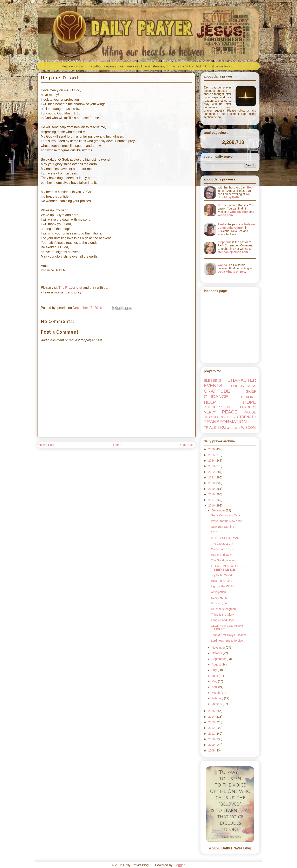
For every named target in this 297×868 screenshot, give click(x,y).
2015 (212, 711)
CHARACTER (242, 380)
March (216, 693)
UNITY (237, 428)
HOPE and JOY (221, 555)
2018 (212, 494)
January (217, 704)
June (215, 676)
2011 (212, 734)
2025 (212, 455)
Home (117, 445)
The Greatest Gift (222, 544)
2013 (212, 722)
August (216, 664)
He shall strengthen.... (225, 609)
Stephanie (225, 242)
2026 (212, 449)
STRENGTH (247, 417)
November (219, 648)
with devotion (239, 212)
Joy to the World (221, 575)
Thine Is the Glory (222, 615)
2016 (212, 505)
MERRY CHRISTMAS (225, 538)
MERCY (210, 412)
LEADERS (248, 407)
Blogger (179, 865)
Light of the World (222, 586)
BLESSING (212, 381)
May (215, 681)
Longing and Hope (223, 620)
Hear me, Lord (220, 603)
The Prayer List (70, 288)
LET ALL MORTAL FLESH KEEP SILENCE (228, 568)
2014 (212, 717)
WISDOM (248, 428)
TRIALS (210, 428)
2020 (212, 483)
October (217, 653)
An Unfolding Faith (234, 196)
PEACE (230, 412)
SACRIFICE (212, 417)
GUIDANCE (216, 397)
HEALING (249, 397)
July (215, 670)
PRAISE (250, 412)
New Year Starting (223, 527)
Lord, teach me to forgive (227, 641)
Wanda (222, 265)
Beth (250, 187)
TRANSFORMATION (225, 422)
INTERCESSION (217, 407)
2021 (212, 477)
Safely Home (219, 598)
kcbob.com (225, 215)
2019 (212, 489)
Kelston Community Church (236, 226)
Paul (221, 224)
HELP (210, 402)
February (218, 698)
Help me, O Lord (222, 581)
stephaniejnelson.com (233, 252)
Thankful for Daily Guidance (229, 635)
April (215, 687)
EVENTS (213, 386)
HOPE (250, 402)
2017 (212, 500)
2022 (212, 472)
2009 (212, 745)
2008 (212, 750)
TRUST (225, 427)
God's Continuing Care (226, 515)
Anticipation (218, 592)
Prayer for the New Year (226, 521)
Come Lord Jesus (222, 549)
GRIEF (251, 392)
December (219, 510)
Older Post (187, 445)
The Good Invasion (223, 560)
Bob (220, 205)
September (219, 659)
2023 (212, 466)
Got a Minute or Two (231, 272)
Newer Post (46, 445)
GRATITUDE (217, 391)
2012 (212, 728)
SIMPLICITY (228, 417)
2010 (212, 739)
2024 (212, 460)
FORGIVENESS (244, 386)
